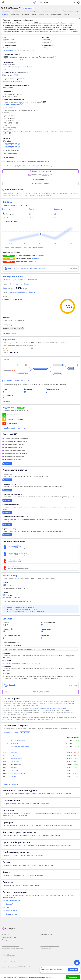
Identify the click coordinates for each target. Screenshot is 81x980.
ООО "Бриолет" (12, 752)
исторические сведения (31, 166)
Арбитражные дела (13, 277)
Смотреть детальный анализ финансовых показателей (23, 248)
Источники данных (9, 937)
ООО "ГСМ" (11, 755)
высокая (9, 256)
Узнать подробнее (47, 971)
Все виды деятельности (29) (13, 104)
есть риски (9, 259)
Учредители (9, 340)
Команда (5, 940)
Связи (6, 360)
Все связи (6, 401)
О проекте (5, 935)
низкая (9, 262)
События (7, 619)
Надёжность (9, 408)
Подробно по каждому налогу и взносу (17, 601)
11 (4, 632)
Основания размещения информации (12, 948)
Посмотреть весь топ (10, 784)
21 (42, 625)
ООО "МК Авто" (12, 768)
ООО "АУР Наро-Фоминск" (16, 740)
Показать (75, 32)
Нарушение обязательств (13, 328)
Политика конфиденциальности (50, 946)
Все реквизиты (8, 51)
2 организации (9, 59)
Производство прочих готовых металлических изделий (48, 709)
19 (4, 415)
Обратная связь (46, 935)
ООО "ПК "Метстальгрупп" (16, 774)
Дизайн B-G (44, 948)
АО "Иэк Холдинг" (13, 743)
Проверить (7, 512)
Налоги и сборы (11, 576)
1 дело (16, 321)
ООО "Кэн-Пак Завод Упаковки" (18, 746)
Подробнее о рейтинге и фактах (14, 428)
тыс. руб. (8, 586)
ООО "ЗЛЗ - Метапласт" (15, 758)
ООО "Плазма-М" (13, 777)
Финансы (7, 202)
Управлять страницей (41, 184)
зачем (45, 175)
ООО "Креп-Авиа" (13, 762)
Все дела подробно (9, 333)
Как (30, 175)
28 (7, 625)
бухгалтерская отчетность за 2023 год (26, 663)
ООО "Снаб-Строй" (13, 771)
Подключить (73, 977)
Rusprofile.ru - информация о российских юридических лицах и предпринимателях (40, 3)
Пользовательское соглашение (10, 946)
